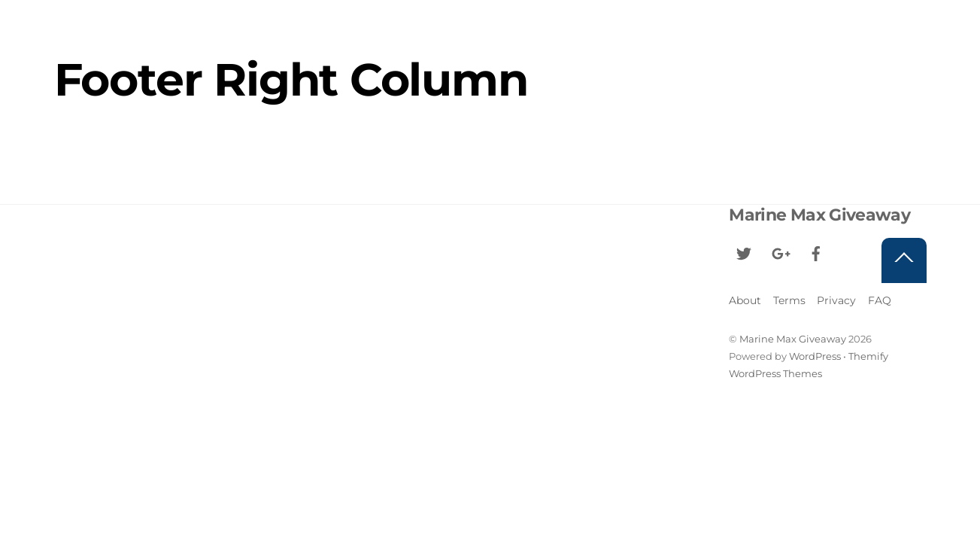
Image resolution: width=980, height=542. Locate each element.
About (745, 300)
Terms (789, 300)
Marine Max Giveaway (793, 339)
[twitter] (744, 252)
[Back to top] (904, 260)
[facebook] (816, 252)
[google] (780, 252)
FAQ (880, 300)
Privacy (836, 300)
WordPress (815, 356)
